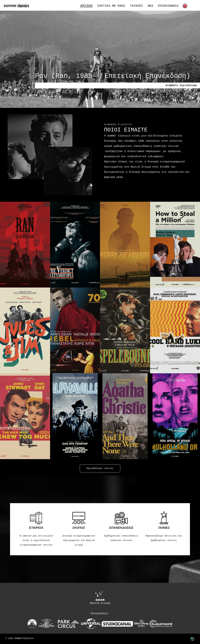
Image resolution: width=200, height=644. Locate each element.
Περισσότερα (147, 187)
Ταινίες (136, 6)
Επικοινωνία (168, 6)
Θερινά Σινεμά (100, 598)
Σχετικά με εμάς (111, 6)
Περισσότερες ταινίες (100, 468)
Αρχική (86, 6)
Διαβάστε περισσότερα (181, 85)
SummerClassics (24, 638)
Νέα (151, 6)
